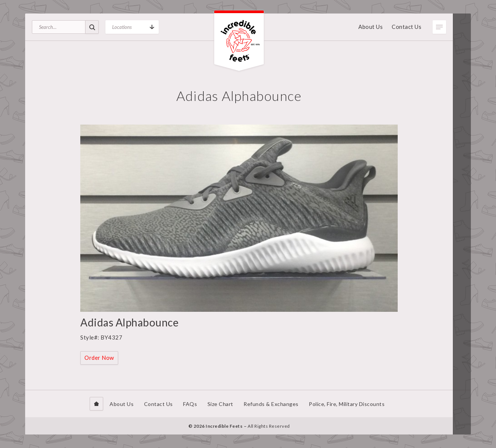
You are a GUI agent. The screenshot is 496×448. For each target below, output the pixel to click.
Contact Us (407, 27)
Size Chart (220, 404)
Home (96, 404)
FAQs (190, 404)
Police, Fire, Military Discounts (347, 404)
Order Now (99, 358)
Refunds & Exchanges (271, 404)
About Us (370, 27)
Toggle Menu (439, 27)
